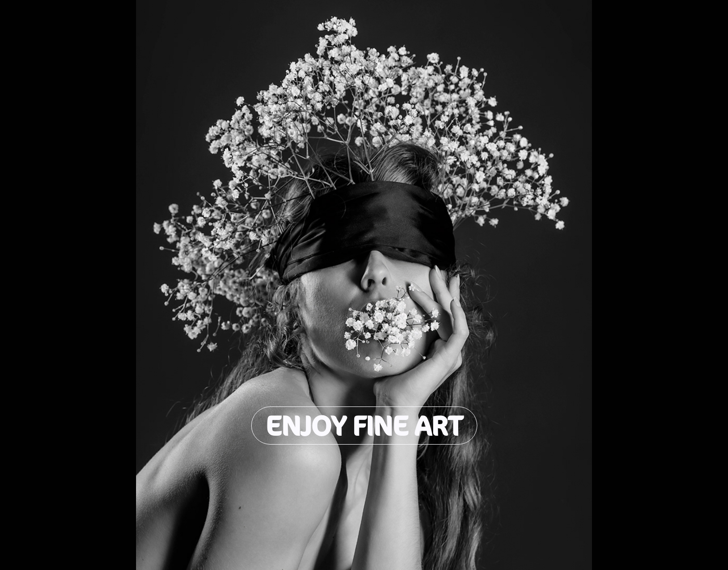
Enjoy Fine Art (364, 426)
